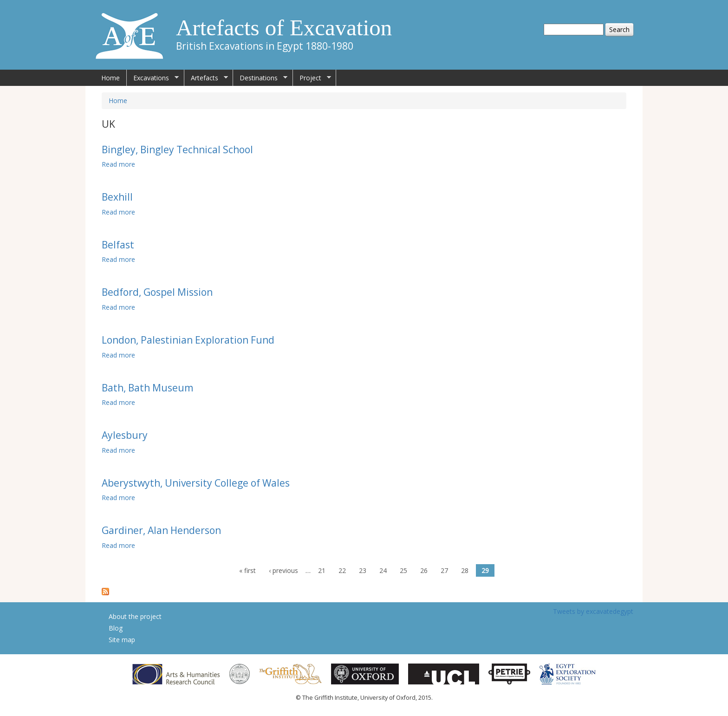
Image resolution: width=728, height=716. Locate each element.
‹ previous (283, 570)
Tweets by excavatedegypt (593, 611)
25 (403, 570)
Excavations (153, 78)
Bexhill (117, 197)
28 (465, 570)
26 (424, 570)
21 (322, 570)
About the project (135, 616)
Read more (118, 164)
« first (247, 570)
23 (363, 570)
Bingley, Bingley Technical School (177, 150)
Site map (122, 640)
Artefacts (206, 78)
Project (312, 78)
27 (444, 570)
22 (342, 570)
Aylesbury (125, 435)
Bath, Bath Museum (147, 388)
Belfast (118, 245)
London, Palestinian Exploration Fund (188, 340)
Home (110, 78)
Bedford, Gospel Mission (157, 292)
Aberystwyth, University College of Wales (196, 483)
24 (383, 570)
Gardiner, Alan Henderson (161, 530)
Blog (116, 628)
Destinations (260, 78)
